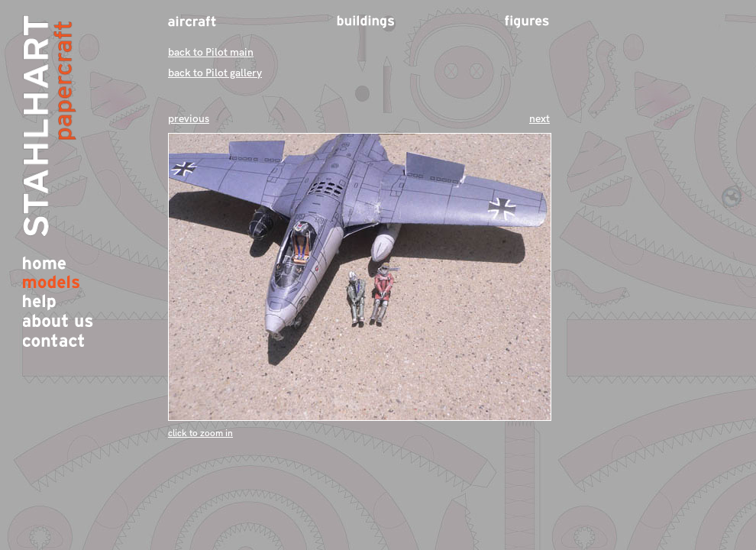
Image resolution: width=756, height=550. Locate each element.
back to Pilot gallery (215, 73)
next (540, 119)
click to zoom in (200, 434)
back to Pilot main (211, 52)
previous (189, 119)
